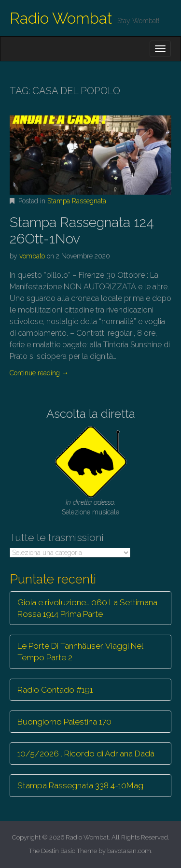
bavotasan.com (129, 851)
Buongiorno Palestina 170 (64, 722)
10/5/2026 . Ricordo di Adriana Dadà (86, 754)
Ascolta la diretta (91, 414)
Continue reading (39, 373)
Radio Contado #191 (55, 690)
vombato (32, 256)
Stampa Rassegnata (77, 201)
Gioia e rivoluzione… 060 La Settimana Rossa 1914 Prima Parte (87, 608)
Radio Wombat (61, 18)
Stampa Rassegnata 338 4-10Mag (80, 785)
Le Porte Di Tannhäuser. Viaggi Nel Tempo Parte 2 (80, 652)
